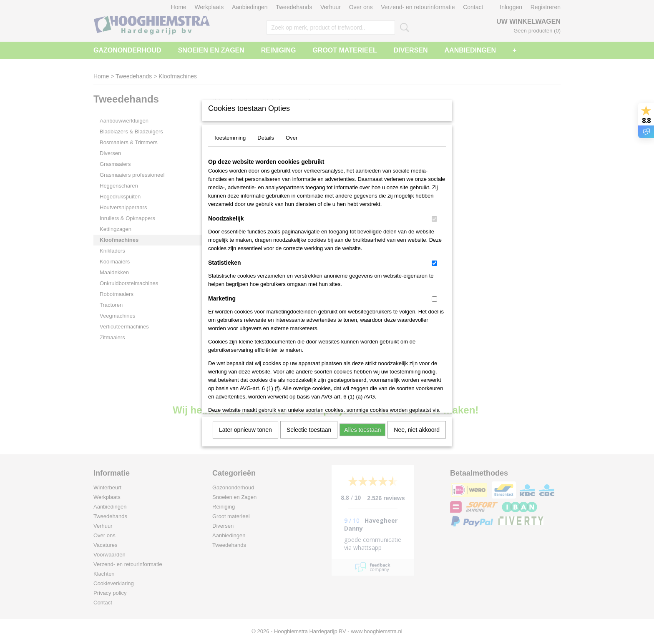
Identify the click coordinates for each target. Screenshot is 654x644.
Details (266, 138)
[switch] (434, 219)
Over (292, 138)
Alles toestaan (362, 430)
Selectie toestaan (309, 430)
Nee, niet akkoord (417, 430)
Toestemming (230, 138)
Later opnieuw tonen (245, 430)
